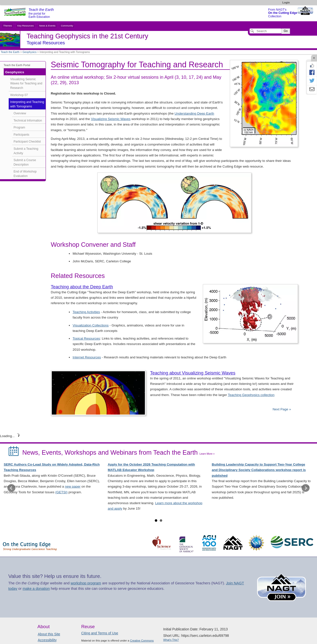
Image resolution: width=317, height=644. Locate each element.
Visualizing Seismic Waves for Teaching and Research (26, 84)
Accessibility (47, 640)
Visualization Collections (91, 325)
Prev (11, 488)
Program (19, 127)
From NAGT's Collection (283, 13)
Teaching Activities (86, 312)
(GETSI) (61, 492)
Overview (20, 113)
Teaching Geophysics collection (251, 395)
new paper (73, 486)
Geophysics (29, 52)
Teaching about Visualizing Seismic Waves (193, 373)
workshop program (86, 583)
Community (67, 26)
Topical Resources (86, 338)
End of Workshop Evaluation (25, 174)
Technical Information (28, 121)
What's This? (171, 640)
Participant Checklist (27, 142)
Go (286, 31)
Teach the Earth (10, 52)
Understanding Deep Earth (194, 113)
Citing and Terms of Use (100, 633)
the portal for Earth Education (41, 13)
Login (286, 2)
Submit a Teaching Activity (26, 151)
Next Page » (281, 409)
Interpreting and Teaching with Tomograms (27, 104)
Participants (21, 135)
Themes (8, 26)
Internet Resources (87, 357)
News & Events (47, 26)
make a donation (36, 589)
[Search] (265, 31)
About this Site (49, 634)
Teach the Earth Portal (17, 65)
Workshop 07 (19, 95)
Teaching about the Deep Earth (82, 287)
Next (306, 488)
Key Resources (26, 26)
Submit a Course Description (25, 162)
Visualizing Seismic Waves (111, 119)
